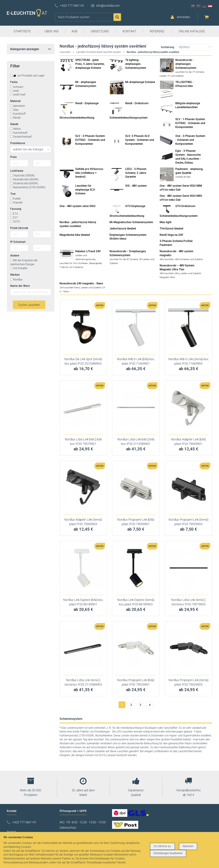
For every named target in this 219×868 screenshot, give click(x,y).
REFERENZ (157, 31)
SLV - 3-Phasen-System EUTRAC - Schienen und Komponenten (90, 140)
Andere (15, 256)
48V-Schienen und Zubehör (189, 259)
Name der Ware (20, 286)
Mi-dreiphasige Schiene (140, 82)
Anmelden (183, 17)
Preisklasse (18, 143)
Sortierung (168, 47)
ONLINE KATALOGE (192, 31)
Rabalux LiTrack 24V (88, 251)
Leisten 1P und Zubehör (172, 76)
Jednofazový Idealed (123, 229)
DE (204, 6)
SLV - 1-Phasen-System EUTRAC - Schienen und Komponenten (190, 123)
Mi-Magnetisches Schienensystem (131, 222)
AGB (74, 31)
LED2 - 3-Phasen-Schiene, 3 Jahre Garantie (136, 173)
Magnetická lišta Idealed (75, 235)
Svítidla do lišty (183, 177)
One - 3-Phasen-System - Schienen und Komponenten (190, 140)
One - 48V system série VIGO (78, 206)
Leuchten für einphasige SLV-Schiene (85, 190)
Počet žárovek (19, 228)
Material (15, 101)
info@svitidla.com (108, 6)
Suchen (117, 17)
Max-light (166, 222)
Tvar (13, 194)
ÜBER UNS (51, 31)
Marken (15, 275)
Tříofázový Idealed (171, 229)
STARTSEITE (22, 31)
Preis (14, 157)
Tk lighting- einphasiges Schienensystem (136, 64)
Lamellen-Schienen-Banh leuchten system (99, 52)
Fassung (16, 209)
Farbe (14, 82)
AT (210, 6)
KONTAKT (129, 31)
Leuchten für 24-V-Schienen (74, 263)
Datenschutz (68, 828)
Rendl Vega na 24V (171, 235)
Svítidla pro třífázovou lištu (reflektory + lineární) (89, 173)
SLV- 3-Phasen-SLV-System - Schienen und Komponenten (140, 140)
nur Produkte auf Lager (27, 76)
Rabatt (14, 124)
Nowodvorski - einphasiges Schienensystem (186, 64)
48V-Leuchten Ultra (169, 273)
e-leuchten (65, 52)
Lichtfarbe (17, 171)
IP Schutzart (18, 242)
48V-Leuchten (167, 259)
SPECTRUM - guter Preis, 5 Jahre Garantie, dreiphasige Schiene (90, 64)
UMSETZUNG (100, 31)
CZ (193, 6)
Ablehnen (188, 846)
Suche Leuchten (29, 305)
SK (198, 6)
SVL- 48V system (136, 186)
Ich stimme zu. (162, 846)
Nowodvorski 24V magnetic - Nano (81, 283)
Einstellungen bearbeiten (168, 853)
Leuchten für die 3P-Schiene (124, 259)
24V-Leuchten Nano (70, 287)
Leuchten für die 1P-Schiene (190, 72)
